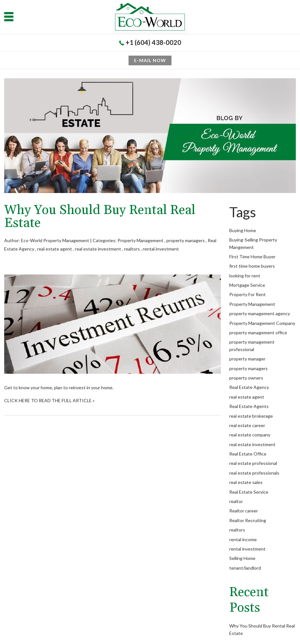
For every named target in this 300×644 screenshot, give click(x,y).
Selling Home (242, 558)
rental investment (161, 249)
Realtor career (244, 511)
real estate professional (253, 463)
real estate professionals (254, 473)
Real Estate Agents (249, 406)
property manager (247, 359)
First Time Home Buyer (252, 257)
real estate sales (246, 482)
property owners (246, 378)
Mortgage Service (247, 285)
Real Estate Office (248, 454)
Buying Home (243, 230)
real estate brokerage (251, 416)
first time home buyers (252, 266)
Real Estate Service (249, 492)
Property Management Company (262, 323)
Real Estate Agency (249, 387)
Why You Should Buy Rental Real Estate (100, 217)
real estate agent (55, 249)
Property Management (140, 240)
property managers (186, 240)
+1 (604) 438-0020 (153, 42)
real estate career (247, 425)
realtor (236, 501)
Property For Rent (248, 294)
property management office (258, 333)
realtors (132, 249)
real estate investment (98, 249)
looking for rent (245, 276)
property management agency (260, 313)
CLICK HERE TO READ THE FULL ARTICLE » (49, 400)
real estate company (250, 435)
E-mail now (150, 60)
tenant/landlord (245, 568)
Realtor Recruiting (248, 520)
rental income (243, 539)
